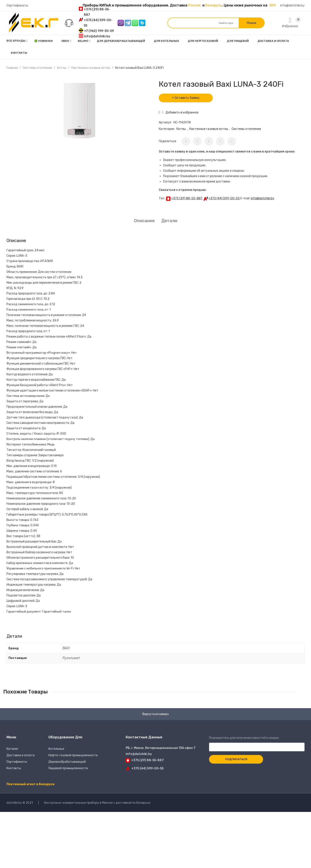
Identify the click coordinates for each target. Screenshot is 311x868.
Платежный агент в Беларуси (30, 784)
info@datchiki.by (292, 5)
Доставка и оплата (21, 755)
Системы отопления (37, 68)
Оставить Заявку (187, 98)
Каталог (12, 749)
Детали (169, 221)
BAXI (66, 648)
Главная (12, 68)
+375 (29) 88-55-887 (187, 198)
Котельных (56, 749)
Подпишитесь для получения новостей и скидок (257, 742)
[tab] (144, 221)
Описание (144, 221)
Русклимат (71, 658)
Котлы (62, 68)
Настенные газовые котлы (91, 68)
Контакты (14, 768)
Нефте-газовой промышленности (73, 755)
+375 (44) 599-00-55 (224, 198)
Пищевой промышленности (68, 768)
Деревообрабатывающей (67, 762)
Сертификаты (17, 5)
